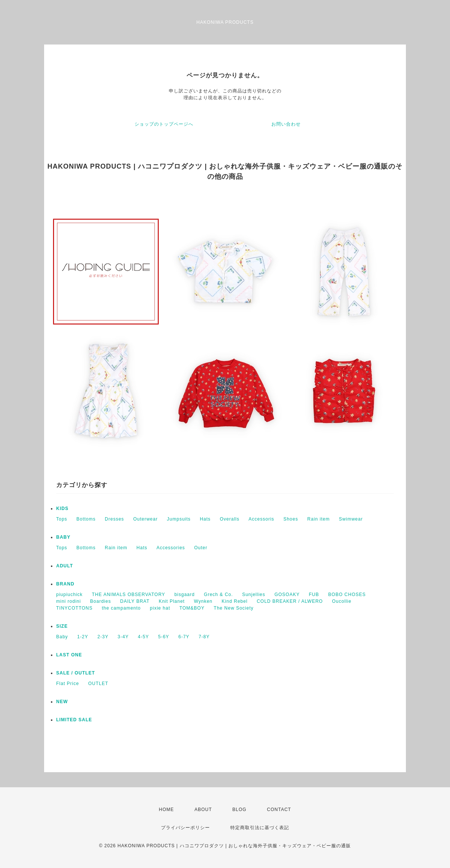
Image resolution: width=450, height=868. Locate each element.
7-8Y (204, 637)
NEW (62, 702)
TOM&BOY (192, 608)
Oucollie (342, 601)
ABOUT (203, 810)
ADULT (65, 566)
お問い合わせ (286, 124)
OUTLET (98, 684)
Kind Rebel (235, 601)
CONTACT (279, 810)
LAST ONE (69, 655)
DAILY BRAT (135, 601)
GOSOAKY (287, 595)
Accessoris (262, 519)
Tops (62, 519)
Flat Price (68, 684)
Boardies (100, 601)
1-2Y (83, 637)
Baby (62, 637)
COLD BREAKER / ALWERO (290, 601)
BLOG (240, 810)
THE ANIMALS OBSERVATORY (129, 595)
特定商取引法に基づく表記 (260, 828)
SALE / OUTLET (76, 673)
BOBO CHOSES (347, 595)
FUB (314, 595)
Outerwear (145, 519)
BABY (63, 537)
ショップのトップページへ (164, 124)
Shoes (291, 519)
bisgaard (185, 595)
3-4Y (123, 637)
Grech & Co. (218, 595)
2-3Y (103, 637)
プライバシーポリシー (185, 828)
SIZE (62, 626)
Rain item (318, 519)
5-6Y (164, 637)
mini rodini (69, 601)
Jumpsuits (179, 519)
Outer (201, 548)
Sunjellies (253, 595)
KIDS (62, 509)
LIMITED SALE (74, 720)
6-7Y (184, 637)
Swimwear (351, 519)
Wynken (203, 601)
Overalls (230, 519)
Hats (205, 519)
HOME (167, 810)
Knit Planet (172, 601)
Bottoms (86, 519)
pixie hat (160, 608)
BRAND (65, 584)
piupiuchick (69, 595)
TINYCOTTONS (74, 608)
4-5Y (143, 637)
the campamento (121, 608)
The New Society (234, 608)
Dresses (114, 519)
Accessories (171, 548)
